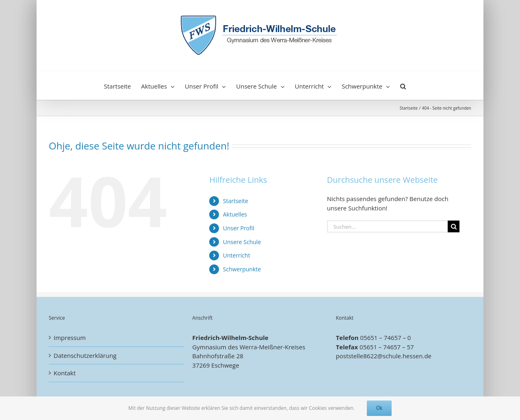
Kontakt (65, 373)
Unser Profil (239, 228)
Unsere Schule (242, 242)
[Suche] (454, 226)
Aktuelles (235, 214)
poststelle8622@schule (368, 356)
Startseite (236, 201)
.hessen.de (416, 356)
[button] (403, 85)
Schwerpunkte (242, 269)
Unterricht (237, 255)
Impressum (70, 338)
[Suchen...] (388, 226)
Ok (379, 408)
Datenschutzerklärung (85, 355)
